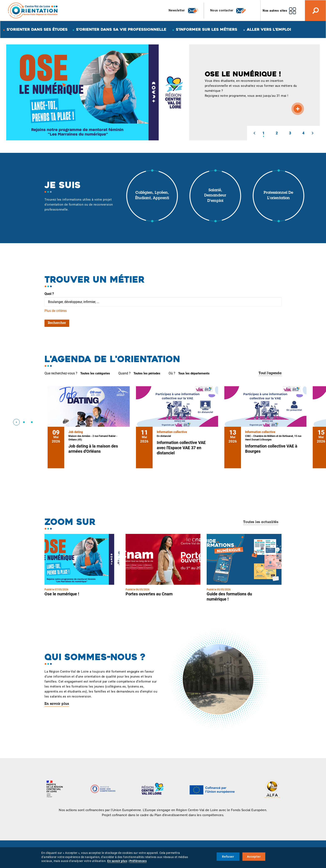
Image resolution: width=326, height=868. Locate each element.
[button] (254, 133)
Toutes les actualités (261, 522)
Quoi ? (49, 294)
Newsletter (184, 11)
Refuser (228, 857)
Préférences (138, 861)
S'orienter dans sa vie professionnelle (121, 29)
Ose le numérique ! (62, 594)
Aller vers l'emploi (269, 29)
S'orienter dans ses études (37, 29)
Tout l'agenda (270, 373)
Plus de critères (56, 311)
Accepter (254, 857)
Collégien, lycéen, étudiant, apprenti (152, 196)
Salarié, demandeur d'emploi (215, 196)
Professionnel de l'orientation (278, 196)
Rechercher (57, 323)
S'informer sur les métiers (207, 29)
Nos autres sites (275, 11)
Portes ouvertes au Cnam (149, 594)
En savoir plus (57, 704)
